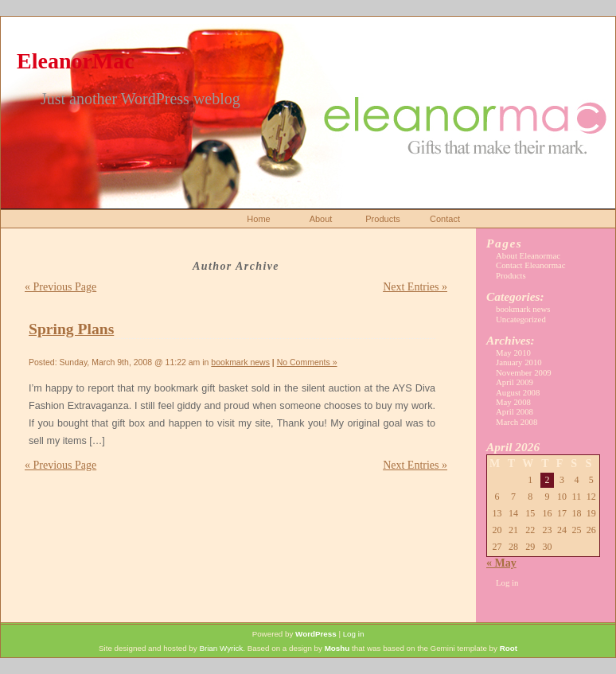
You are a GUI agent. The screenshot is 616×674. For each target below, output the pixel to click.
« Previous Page (60, 287)
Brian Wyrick (221, 648)
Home (258, 219)
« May (501, 563)
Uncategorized (521, 319)
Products (382, 219)
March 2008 (517, 422)
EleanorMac (76, 61)
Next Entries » (415, 287)
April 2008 (515, 411)
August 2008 (518, 392)
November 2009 (524, 372)
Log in (507, 582)
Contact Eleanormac (531, 265)
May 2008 (513, 402)
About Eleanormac (528, 255)
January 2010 (519, 362)
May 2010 (513, 353)
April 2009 (515, 382)
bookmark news (240, 362)
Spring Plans (71, 329)
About (321, 219)
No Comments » (307, 362)
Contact (445, 219)
